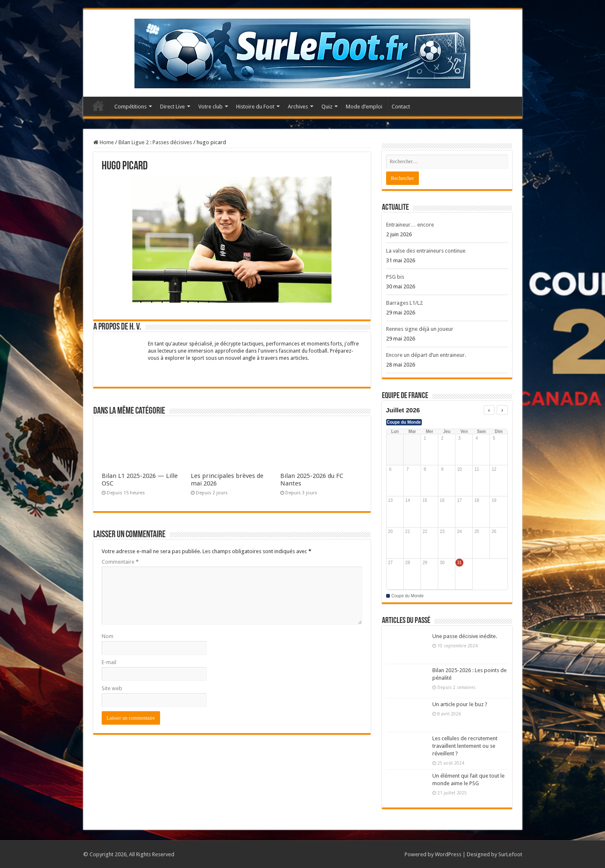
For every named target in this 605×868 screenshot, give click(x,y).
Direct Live (172, 107)
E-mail (109, 662)
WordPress (448, 854)
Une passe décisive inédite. (465, 636)
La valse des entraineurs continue (426, 251)
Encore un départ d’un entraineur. (426, 355)
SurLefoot (510, 854)
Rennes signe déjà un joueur (420, 329)
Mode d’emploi (364, 107)
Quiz (327, 107)
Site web (112, 688)
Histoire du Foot (255, 107)
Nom (108, 636)
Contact (401, 107)
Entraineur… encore (410, 225)
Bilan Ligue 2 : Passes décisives (155, 142)
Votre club (210, 107)
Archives (298, 107)
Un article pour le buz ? (460, 704)
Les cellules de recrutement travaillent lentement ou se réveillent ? (465, 746)
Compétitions (130, 107)
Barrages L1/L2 (404, 303)
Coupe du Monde (404, 422)
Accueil (98, 106)
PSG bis (395, 277)
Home (104, 142)
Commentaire (120, 562)
